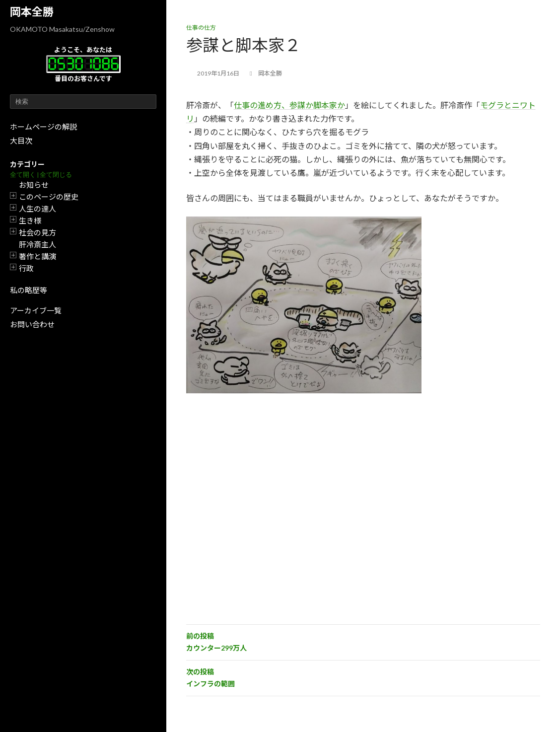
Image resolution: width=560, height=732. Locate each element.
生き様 (30, 220)
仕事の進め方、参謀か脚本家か (289, 105)
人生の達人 (37, 209)
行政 (26, 268)
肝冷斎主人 (37, 244)
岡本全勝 (32, 12)
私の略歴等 (29, 290)
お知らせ (34, 185)
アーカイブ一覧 (36, 310)
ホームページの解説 (43, 127)
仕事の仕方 (201, 28)
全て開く (23, 175)
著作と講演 (37, 256)
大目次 (21, 141)
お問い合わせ (32, 324)
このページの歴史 (49, 197)
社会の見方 (37, 232)
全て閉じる (56, 175)
